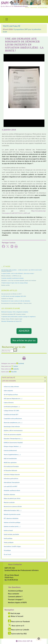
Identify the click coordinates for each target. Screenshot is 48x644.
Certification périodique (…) (12, 407)
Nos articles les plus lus (24, 341)
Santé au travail (8, 531)
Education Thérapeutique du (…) (13, 439)
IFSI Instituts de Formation (11, 467)
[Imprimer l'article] (16, 247)
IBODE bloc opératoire (10, 463)
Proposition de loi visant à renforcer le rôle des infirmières (16, 301)
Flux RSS (13, 372)
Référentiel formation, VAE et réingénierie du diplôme (15, 312)
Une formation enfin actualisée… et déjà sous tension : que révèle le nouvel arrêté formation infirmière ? (21, 270)
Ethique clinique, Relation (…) (12, 447)
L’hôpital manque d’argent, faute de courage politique (15, 283)
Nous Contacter (15, 565)
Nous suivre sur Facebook (19, 622)
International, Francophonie (12, 483)
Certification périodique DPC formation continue (13, 314)
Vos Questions (14, 587)
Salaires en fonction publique (12, 523)
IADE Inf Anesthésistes (10, 459)
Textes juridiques (9, 543)
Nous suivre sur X (16, 626)
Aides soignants (8, 391)
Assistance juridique (15, 591)
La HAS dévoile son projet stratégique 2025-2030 (14, 296)
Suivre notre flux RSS (17, 634)
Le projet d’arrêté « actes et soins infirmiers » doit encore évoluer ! (18, 273)
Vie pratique (7, 550)
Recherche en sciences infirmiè (13, 507)
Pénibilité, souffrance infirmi (12, 491)
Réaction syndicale (9, 503)
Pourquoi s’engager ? (16, 600)
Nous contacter (14, 594)
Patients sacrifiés (6, 285)
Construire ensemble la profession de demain (12, 278)
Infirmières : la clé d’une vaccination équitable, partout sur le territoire (19, 280)
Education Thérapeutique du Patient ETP (11, 321)
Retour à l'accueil (16, 616)
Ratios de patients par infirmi (12, 499)
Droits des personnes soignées (12, 435)
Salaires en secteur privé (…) (12, 527)
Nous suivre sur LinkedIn (19, 630)
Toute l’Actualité (8, 378)
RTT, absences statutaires (11, 519)
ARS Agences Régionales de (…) (13, 399)
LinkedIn (15, 369)
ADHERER (24, 331)
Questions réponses (9, 495)
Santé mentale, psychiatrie (11, 535)
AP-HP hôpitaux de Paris (11, 395)
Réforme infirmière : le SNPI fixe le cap (11, 276)
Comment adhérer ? (15, 597)
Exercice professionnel (10, 451)
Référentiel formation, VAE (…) (13, 511)
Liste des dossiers (9, 381)
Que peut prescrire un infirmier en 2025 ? (12, 294)
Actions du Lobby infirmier (11, 387)
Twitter (15, 366)
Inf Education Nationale (10, 471)
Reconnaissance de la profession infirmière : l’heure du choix (16, 303)
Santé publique (8, 539)
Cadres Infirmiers (9, 403)
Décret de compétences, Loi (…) (13, 423)
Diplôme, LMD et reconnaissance (13, 431)
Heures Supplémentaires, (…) (12, 455)
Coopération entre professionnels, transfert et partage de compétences (18, 317)
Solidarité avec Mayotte (7, 299)
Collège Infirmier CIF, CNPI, (11, 411)
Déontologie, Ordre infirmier (12, 427)
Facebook (20, 364)
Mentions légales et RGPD (17, 603)
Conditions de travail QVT (11, 415)
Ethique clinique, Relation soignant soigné (12, 319)
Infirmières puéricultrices (11, 479)
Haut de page (14, 613)
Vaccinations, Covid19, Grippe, (12, 547)
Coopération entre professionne (13, 419)
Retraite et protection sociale (12, 515)
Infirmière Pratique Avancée (12, 475)
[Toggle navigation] (7, 19)
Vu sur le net (7, 555)
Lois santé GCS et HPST (11, 487)
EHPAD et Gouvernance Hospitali (13, 443)
